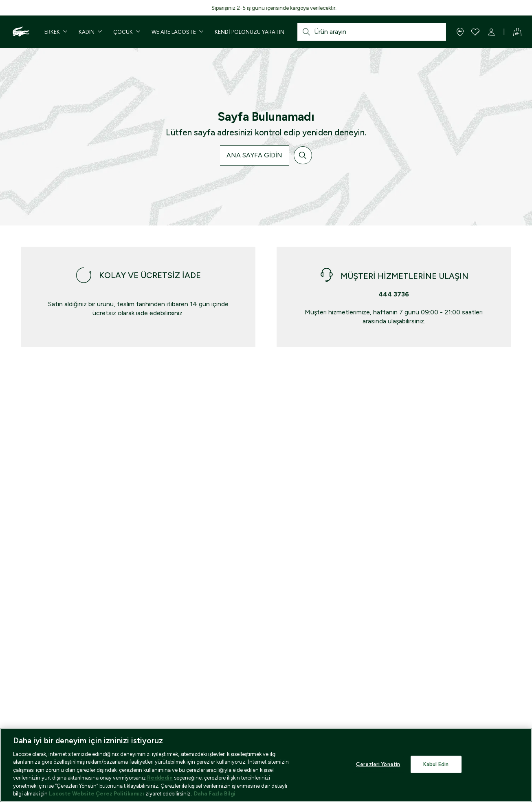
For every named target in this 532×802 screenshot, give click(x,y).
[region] (266, 765)
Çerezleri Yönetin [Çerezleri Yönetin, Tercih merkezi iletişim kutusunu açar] (378, 764)
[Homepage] (20, 32)
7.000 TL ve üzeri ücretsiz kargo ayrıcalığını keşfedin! (102, 8)
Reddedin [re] (160, 778)
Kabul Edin (436, 764)
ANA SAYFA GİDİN (254, 155)
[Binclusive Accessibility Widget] (14, 780)
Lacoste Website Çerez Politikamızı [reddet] (97, 794)
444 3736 (394, 294)
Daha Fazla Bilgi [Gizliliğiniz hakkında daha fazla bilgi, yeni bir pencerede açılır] (215, 794)
